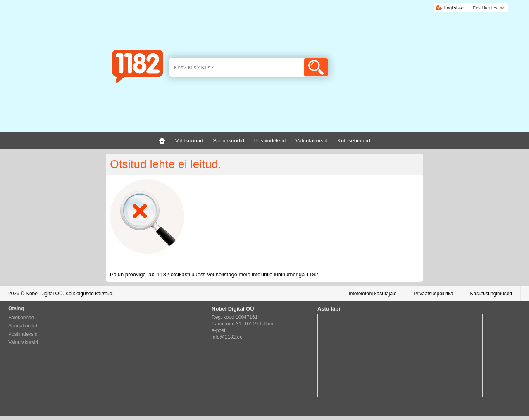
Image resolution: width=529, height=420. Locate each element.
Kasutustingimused (491, 294)
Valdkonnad (21, 318)
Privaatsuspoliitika (434, 294)
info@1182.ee (227, 337)
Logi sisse (454, 8)
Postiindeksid (23, 334)
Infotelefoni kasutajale (372, 294)
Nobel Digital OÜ (44, 294)
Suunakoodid (23, 326)
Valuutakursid (23, 342)
